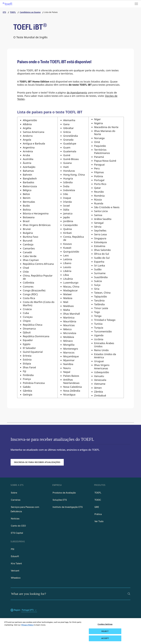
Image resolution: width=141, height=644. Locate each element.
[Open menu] (137, 4)
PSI (13, 549)
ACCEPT (105, 638)
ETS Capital (17, 533)
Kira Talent (16, 564)
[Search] (129, 594)
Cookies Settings (105, 624)
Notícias (15, 519)
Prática (98, 514)
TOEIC (98, 500)
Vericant (15, 571)
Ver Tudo (99, 521)
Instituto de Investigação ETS (68, 507)
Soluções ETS (60, 500)
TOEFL (98, 493)
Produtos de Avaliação (64, 493)
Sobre (14, 493)
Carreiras (16, 500)
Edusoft (15, 556)
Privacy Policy (27, 625)
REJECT (105, 631)
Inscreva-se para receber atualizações (37, 462)
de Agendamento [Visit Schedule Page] (77, 93)
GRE (97, 507)
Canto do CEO (18, 526)
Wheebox (16, 578)
